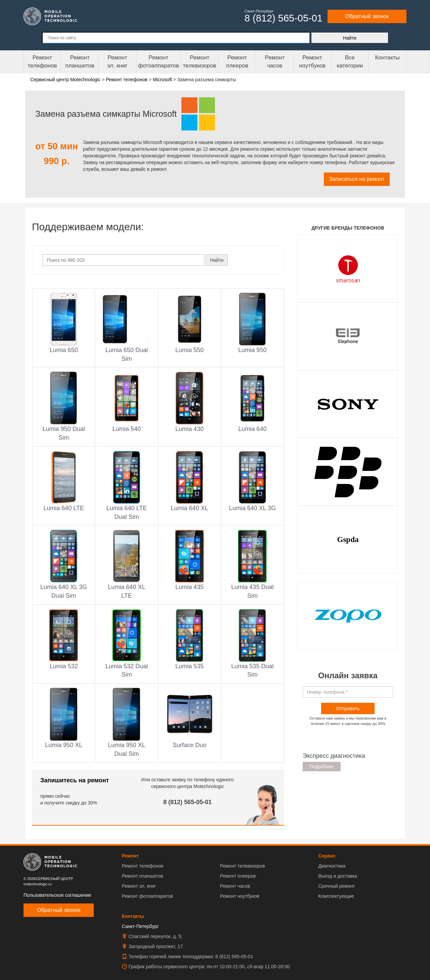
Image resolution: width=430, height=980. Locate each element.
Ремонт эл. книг (139, 886)
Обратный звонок (367, 16)
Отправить (348, 708)
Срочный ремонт (336, 886)
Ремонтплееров (237, 62)
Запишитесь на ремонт (75, 780)
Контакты (387, 58)
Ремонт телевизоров (200, 62)
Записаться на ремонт (357, 179)
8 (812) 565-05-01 (187, 802)
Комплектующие (336, 896)
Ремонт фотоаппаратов (159, 62)
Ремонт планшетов (80, 62)
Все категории (350, 62)
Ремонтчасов (275, 62)
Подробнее (322, 767)
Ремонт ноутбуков (312, 62)
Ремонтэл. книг (117, 62)
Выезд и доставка (337, 876)
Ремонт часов (235, 886)
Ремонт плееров (238, 876)
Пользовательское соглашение (57, 895)
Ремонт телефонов (42, 62)
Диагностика (332, 866)
